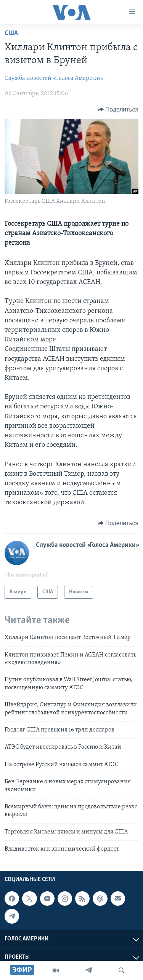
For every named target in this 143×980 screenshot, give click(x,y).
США (11, 33)
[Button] (118, 110)
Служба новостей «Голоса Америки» (54, 78)
